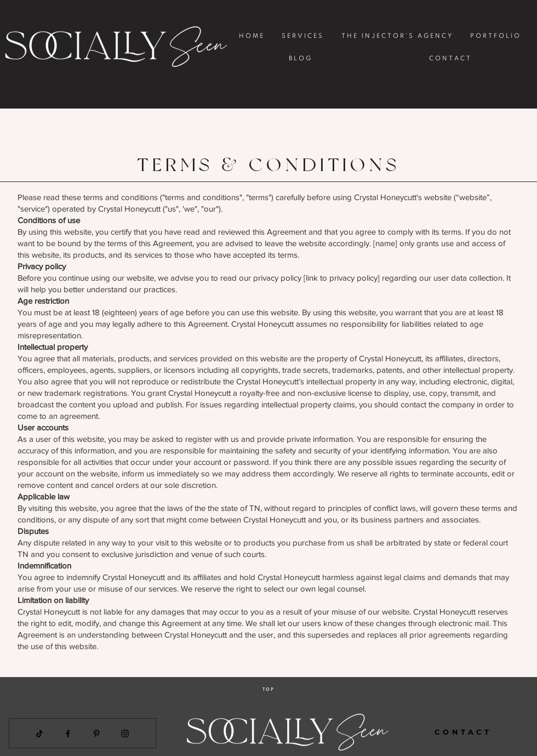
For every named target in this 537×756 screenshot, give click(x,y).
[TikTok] (39, 734)
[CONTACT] (463, 732)
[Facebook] (68, 734)
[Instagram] (125, 734)
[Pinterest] (96, 734)
